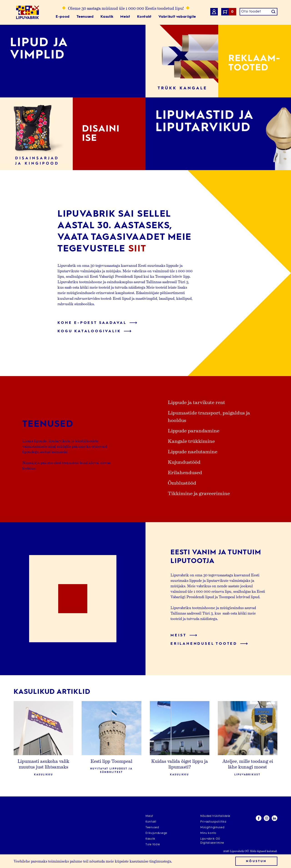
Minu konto (208, 833)
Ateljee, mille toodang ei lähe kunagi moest (248, 764)
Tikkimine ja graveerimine (199, 493)
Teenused (85, 17)
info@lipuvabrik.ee (29, 841)
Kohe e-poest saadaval (97, 323)
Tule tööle (153, 845)
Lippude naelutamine (193, 451)
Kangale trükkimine (191, 441)
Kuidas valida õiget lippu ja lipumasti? (180, 764)
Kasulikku (44, 775)
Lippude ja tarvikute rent (196, 402)
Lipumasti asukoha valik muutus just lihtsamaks (43, 764)
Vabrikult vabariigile (177, 17)
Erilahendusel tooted (209, 644)
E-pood (63, 17)
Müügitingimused (212, 828)
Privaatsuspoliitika (213, 822)
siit (137, 249)
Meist (125, 17)
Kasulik (107, 17)
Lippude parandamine (194, 430)
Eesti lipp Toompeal (111, 761)
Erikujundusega (156, 833)
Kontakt (144, 17)
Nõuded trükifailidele (215, 816)
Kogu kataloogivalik (94, 331)
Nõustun (256, 861)
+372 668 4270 (25, 847)
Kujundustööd (184, 462)
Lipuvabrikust (247, 775)
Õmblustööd (182, 483)
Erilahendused (185, 472)
